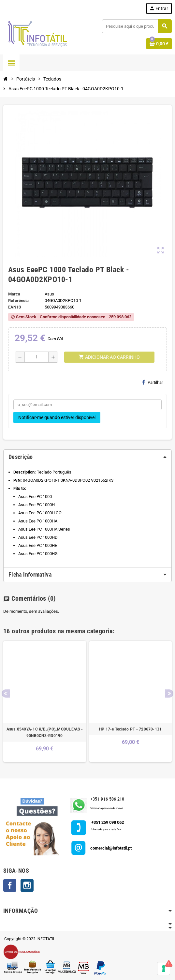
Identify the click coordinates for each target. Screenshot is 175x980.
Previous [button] (6, 694)
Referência (18, 301)
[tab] (87, 457)
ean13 (15, 307)
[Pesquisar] (137, 26)
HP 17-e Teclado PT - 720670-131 (130, 729)
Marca (14, 294)
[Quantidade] (36, 357)
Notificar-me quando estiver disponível (57, 417)
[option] (45, 702)
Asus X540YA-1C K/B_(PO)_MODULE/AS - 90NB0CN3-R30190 (45, 732)
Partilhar (153, 382)
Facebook (10, 885)
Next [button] (169, 694)
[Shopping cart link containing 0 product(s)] (159, 44)
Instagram (27, 885)
